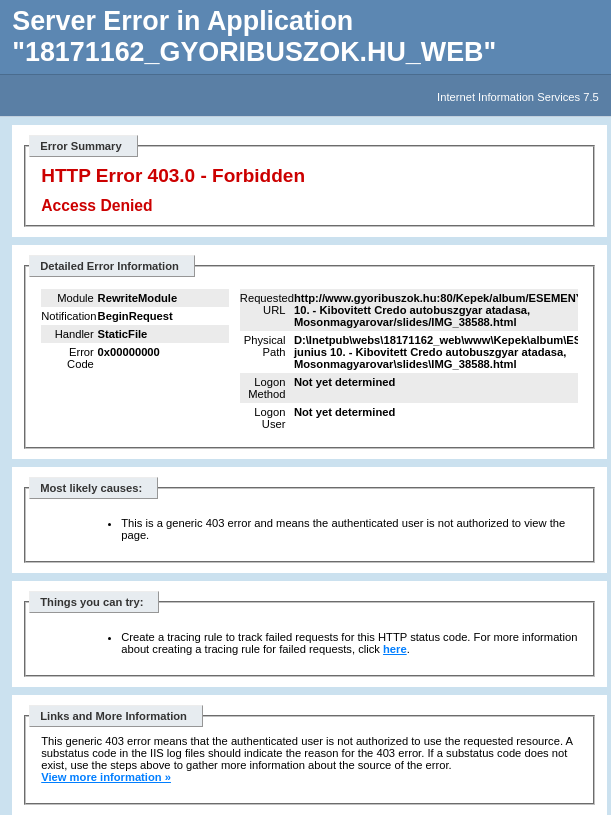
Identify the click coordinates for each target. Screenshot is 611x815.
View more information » (106, 777)
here (395, 649)
